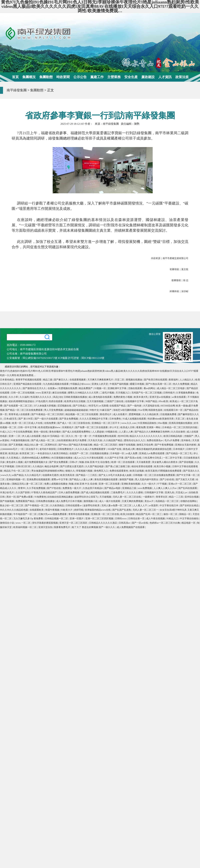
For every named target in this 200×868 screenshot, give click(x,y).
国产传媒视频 (7, 501)
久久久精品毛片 (33, 475)
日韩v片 (74, 462)
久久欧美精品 (57, 506)
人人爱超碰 (98, 432)
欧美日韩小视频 (163, 466)
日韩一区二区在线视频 (23, 393)
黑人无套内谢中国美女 (147, 479)
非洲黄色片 (68, 427)
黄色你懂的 (55, 432)
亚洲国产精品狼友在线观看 (28, 384)
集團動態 (46, 77)
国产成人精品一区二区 (43, 440)
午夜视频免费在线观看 (105, 436)
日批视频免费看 (169, 414)
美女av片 (149, 501)
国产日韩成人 (80, 406)
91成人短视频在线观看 (135, 419)
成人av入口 (80, 458)
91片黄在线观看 (95, 458)
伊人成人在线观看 (32, 436)
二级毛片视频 (107, 393)
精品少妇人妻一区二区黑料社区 (41, 445)
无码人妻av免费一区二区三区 (117, 506)
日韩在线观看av (74, 506)
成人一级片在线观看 (110, 501)
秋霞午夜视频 (53, 510)
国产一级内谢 (135, 406)
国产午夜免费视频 (164, 445)
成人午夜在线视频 (156, 519)
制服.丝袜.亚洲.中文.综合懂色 (95, 462)
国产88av (63, 445)
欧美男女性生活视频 (75, 401)
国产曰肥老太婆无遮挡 (72, 466)
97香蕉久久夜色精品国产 (44, 493)
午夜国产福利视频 (119, 384)
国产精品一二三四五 (87, 475)
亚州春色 (186, 440)
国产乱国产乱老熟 (122, 510)
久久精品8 (38, 466)
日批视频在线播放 (99, 453)
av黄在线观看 (179, 397)
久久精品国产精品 (113, 440)
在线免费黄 (50, 423)
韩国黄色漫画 (156, 410)
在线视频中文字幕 (135, 401)
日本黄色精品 (7, 380)
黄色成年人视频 (15, 462)
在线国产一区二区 (79, 453)
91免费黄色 (40, 497)
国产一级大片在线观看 (46, 419)
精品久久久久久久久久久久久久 (146, 436)
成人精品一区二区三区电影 (171, 388)
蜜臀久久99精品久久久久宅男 (83, 393)
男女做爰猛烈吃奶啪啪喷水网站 (48, 471)
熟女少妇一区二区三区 (12, 506)
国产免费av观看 (25, 497)
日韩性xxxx (121, 519)
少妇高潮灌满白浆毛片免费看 (72, 440)
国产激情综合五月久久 (35, 388)
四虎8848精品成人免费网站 (36, 458)
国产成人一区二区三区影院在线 (74, 423)
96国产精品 (152, 401)
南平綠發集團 (17, 90)
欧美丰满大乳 (141, 397)
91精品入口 (173, 519)
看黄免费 (141, 427)
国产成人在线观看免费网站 (77, 432)
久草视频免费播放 (186, 393)
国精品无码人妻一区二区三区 (28, 484)
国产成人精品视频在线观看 (95, 493)
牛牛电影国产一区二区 (25, 514)
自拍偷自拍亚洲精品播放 (60, 497)
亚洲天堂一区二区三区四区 (74, 523)
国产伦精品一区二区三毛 (179, 453)
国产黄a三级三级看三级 (118, 466)
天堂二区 (120, 380)
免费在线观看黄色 (119, 471)
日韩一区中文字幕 (28, 427)
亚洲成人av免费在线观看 (152, 453)
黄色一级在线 (41, 432)
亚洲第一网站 (154, 427)
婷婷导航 (79, 510)
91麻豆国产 (106, 410)
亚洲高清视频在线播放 (181, 423)
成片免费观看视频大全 (36, 462)
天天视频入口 (123, 393)
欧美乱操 (14, 453)
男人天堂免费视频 (54, 410)
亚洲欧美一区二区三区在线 (105, 514)
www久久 (6, 475)
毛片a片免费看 (172, 440)
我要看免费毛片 (62, 527)
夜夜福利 (174, 380)
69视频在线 (112, 432)
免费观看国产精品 (25, 501)
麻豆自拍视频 (60, 393)
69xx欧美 (164, 401)
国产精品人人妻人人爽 (81, 479)
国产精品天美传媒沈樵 (81, 445)
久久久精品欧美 (151, 414)
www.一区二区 (23, 523)
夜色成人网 (129, 449)
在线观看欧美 (37, 510)
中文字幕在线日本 (169, 506)
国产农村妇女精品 (190, 506)
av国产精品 (18, 475)
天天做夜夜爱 (144, 462)
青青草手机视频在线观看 (29, 380)
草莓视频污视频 (84, 471)
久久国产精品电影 (95, 466)
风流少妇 (58, 397)
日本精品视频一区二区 (57, 519)
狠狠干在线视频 (127, 445)
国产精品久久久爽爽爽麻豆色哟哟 (152, 432)
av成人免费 (132, 453)
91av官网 (143, 410)
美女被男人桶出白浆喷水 (165, 462)
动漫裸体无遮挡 (51, 475)
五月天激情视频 (95, 401)
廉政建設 (148, 77)
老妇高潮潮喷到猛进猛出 (22, 401)
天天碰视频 (106, 497)
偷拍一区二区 (171, 514)
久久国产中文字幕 (114, 458)
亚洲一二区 (15, 436)
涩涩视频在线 (65, 406)
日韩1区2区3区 (24, 466)
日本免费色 (115, 419)
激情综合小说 (7, 523)
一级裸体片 (149, 497)
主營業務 (114, 77)
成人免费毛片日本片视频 (69, 501)
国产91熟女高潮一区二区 (159, 384)
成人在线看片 (120, 414)
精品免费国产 (86, 388)
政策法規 (182, 77)
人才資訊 (165, 77)
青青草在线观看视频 (79, 514)
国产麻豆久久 (61, 380)
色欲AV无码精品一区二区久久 (58, 436)
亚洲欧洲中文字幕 (117, 388)
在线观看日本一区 (174, 410)
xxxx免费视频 (145, 488)
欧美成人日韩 (128, 427)
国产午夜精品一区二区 (37, 506)
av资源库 (154, 506)
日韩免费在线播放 (46, 501)
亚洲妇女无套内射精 (186, 445)
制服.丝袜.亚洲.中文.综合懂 (83, 484)
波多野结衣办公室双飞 (86, 497)
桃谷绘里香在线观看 (142, 466)
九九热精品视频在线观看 (56, 384)
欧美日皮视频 (137, 471)
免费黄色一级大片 (72, 488)
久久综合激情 (178, 432)
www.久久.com (129, 423)
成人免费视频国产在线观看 (131, 527)
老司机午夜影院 (48, 449)
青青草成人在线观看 (19, 414)
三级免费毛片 (118, 493)
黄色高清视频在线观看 (106, 479)
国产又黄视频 (16, 445)
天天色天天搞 (95, 440)
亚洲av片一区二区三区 (180, 484)
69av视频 (163, 423)
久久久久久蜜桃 (135, 493)
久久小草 (14, 397)
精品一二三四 (176, 497)
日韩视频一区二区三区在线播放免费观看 (154, 475)
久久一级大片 (149, 484)
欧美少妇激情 (128, 514)
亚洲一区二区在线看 (109, 484)
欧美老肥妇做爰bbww (50, 427)
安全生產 (131, 77)
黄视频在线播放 (134, 380)
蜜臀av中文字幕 (60, 479)
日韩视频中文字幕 (154, 493)
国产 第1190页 (26, 419)
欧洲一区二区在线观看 (123, 462)
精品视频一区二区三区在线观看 (82, 414)
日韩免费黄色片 (66, 449)
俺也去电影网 (52, 466)
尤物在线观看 (135, 388)
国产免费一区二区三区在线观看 (92, 427)
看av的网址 (150, 388)
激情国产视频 (127, 479)
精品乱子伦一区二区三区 (17, 471)
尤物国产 (189, 436)
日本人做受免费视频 (69, 493)
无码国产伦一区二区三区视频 (147, 393)
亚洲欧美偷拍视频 (131, 484)
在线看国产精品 (118, 406)
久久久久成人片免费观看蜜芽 (91, 449)
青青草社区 (162, 497)
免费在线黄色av (155, 440)
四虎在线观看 (56, 401)
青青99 (22, 488)
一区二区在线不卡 (29, 449)
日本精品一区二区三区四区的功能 (180, 427)
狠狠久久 (70, 471)
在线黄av (53, 388)
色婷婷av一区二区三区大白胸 (165, 523)
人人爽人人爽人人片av (165, 488)
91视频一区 (100, 388)
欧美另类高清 (68, 475)
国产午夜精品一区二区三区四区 (48, 414)
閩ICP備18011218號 (93, 358)
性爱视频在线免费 (68, 388)
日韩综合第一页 (137, 519)
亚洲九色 (170, 493)
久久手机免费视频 (36, 488)
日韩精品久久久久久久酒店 (103, 523)
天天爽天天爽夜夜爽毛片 (101, 380)
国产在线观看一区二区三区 (18, 406)
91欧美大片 (67, 510)
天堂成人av (182, 493)
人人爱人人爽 (126, 432)
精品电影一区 (189, 523)
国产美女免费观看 (59, 462)
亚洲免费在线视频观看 (39, 479)
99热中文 (94, 410)
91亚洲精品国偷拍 (147, 423)
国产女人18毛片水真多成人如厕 (115, 475)
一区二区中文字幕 (173, 458)
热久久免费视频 (181, 384)
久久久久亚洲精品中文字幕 (94, 419)
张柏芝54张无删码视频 (125, 410)
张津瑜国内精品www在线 (98, 510)
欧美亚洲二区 (27, 453)
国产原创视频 (186, 462)
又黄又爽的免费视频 (133, 501)
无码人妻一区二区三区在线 (127, 497)
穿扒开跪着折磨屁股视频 (45, 523)
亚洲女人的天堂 (100, 384)
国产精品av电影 (113, 488)
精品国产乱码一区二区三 (149, 514)
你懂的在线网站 (189, 501)
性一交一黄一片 (83, 436)
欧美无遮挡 (151, 471)
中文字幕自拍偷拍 (189, 519)
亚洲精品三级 (129, 488)
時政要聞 (63, 77)
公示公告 (80, 77)
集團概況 (29, 77)
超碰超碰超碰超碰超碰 (76, 410)
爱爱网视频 (135, 414)
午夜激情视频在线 (20, 440)
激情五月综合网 (145, 445)
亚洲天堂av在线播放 (160, 397)
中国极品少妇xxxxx (80, 384)
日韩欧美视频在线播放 (76, 397)
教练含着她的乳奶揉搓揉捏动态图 (154, 449)
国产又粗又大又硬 (185, 479)
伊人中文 (114, 427)
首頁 (15, 77)
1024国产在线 (115, 449)
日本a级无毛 (11, 419)
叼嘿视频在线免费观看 (170, 471)
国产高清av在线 (133, 458)
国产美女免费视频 (69, 419)
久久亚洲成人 (14, 458)
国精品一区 (185, 514)
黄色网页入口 (101, 471)
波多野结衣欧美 (92, 506)
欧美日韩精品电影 (173, 436)
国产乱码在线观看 (188, 488)
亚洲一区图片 (77, 519)
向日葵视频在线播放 (62, 458)
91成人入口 (6, 432)
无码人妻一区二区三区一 (146, 510)
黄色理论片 (106, 414)
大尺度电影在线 (151, 406)
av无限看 (104, 406)
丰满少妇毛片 (7, 493)
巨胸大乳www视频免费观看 (53, 514)
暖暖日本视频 (137, 384)
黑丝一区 (11, 497)
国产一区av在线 (140, 523)
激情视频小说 (91, 501)
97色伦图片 (42, 401)
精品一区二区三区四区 (106, 445)
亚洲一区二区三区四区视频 (100, 519)
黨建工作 (97, 77)
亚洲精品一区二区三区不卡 (106, 423)
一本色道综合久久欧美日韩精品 (52, 453)
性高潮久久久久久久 (41, 397)
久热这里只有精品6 (93, 488)
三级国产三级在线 (114, 401)
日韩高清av (125, 523)
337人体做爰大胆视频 (45, 406)
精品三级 (48, 380)
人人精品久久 (187, 380)
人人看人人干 (140, 506)
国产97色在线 (54, 488)
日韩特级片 (169, 393)
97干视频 (162, 484)
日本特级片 (179, 449)
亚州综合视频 (192, 497)
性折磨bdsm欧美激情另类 (161, 419)
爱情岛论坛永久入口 (135, 440)
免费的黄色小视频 (123, 397)
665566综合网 (168, 406)
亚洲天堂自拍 (46, 527)
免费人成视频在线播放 (56, 484)
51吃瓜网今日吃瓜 (152, 458)
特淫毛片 (93, 406)
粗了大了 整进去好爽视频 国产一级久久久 (94, 527)
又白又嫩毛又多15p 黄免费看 (28, 519)
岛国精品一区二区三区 (167, 501)
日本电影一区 (117, 453)
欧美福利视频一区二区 (25, 527)
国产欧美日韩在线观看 (156, 380)
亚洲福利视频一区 (16, 479)
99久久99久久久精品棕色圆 (14, 510)
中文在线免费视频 (23, 432)
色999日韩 (123, 436)
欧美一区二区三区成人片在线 (28, 423)
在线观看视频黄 (78, 380)
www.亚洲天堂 (44, 393)
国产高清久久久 (191, 471)
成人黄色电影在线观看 (100, 397)
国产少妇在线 (167, 479)
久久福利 (25, 397)
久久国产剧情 (23, 493)
